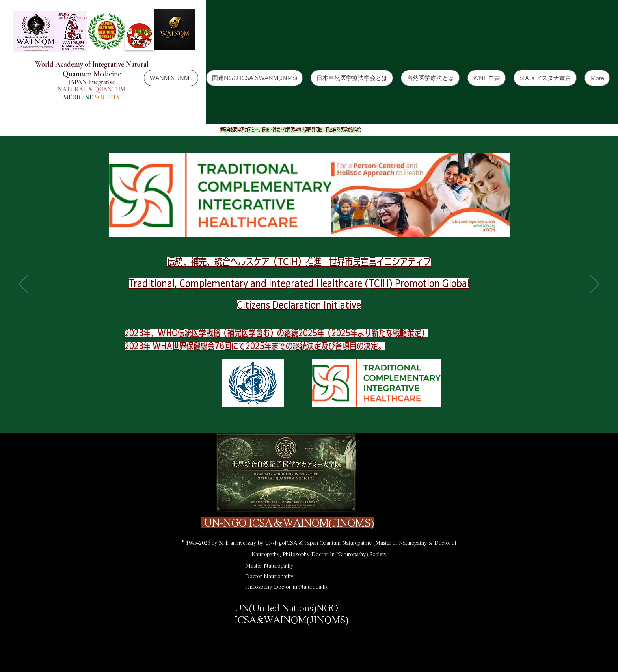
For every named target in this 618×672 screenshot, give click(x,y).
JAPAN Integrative (92, 82)
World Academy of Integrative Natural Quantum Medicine (92, 69)
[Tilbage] (23, 285)
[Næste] (595, 285)
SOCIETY (107, 97)
